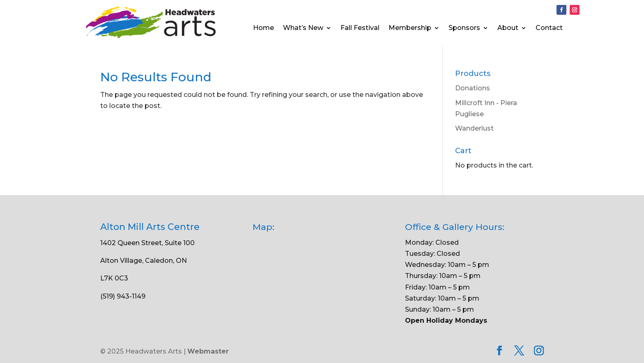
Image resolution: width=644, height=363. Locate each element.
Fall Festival (360, 28)
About (508, 28)
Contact (549, 28)
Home (263, 28)
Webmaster (208, 351)
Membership (410, 28)
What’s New (303, 28)
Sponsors (464, 28)
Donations (473, 88)
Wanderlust (474, 128)
